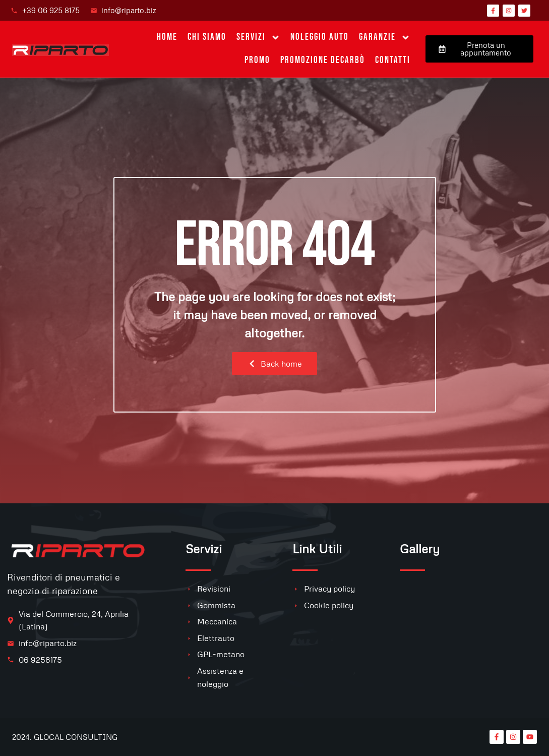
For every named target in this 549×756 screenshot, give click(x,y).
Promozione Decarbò (323, 60)
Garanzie (385, 38)
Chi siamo (207, 37)
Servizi (258, 38)
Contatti (393, 60)
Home (167, 37)
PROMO (257, 60)
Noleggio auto (320, 37)
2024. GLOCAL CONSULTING (65, 737)
